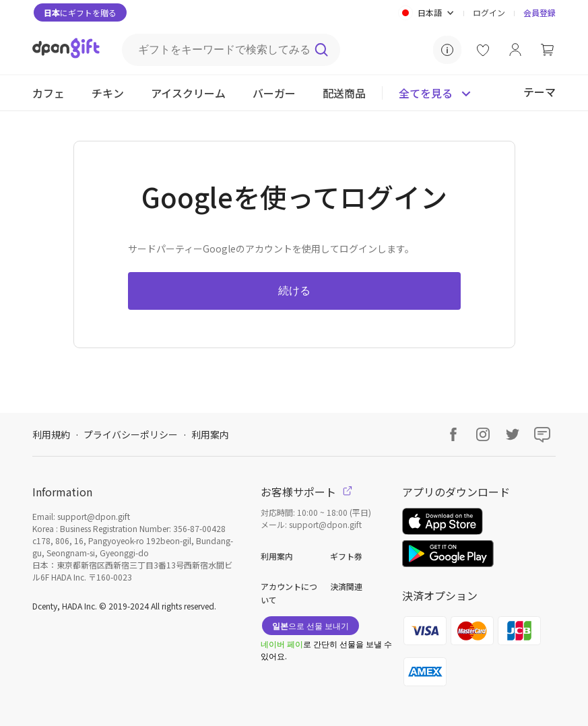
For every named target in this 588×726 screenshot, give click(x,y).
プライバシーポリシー (131, 434)
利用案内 (210, 434)
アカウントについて (289, 593)
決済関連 (346, 586)
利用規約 (51, 434)
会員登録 (540, 12)
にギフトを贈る (80, 12)
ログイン (489, 12)
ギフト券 (346, 556)
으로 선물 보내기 (311, 625)
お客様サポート (306, 492)
